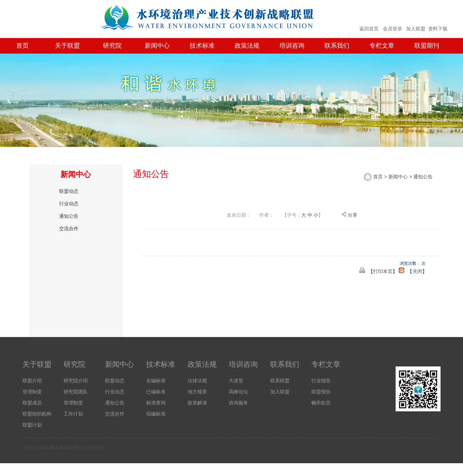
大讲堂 (236, 381)
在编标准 (156, 381)
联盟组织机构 (37, 414)
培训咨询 (292, 46)
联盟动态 (69, 191)
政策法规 (247, 46)
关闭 (417, 271)
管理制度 (32, 392)
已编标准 (156, 392)
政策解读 (197, 403)
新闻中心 (157, 46)
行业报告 (321, 381)
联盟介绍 (32, 381)
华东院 (96, 448)
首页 (22, 46)
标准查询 (156, 403)
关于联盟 (67, 46)
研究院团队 (76, 392)
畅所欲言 (321, 403)
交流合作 (69, 228)
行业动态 (69, 204)
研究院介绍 (76, 381)
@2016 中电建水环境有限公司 (55, 448)
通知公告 (69, 216)
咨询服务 (238, 403)
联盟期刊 (427, 46)
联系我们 (337, 46)
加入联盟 (416, 29)
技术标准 (202, 46)
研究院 (112, 46)
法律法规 (197, 381)
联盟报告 (321, 392)
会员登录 (393, 29)
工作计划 (73, 414)
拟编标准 (156, 414)
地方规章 (197, 392)
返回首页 (369, 29)
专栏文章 (382, 46)
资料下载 (438, 29)
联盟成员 (32, 403)
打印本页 (383, 271)
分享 (349, 215)
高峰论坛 (238, 392)
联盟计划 (32, 425)
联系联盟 (280, 381)
